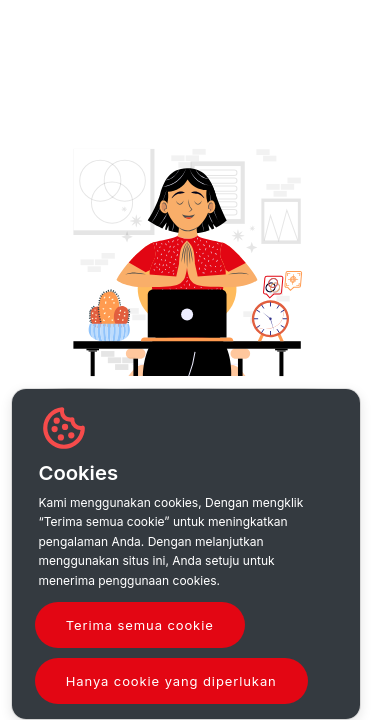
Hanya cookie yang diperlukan (171, 681)
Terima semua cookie (140, 625)
